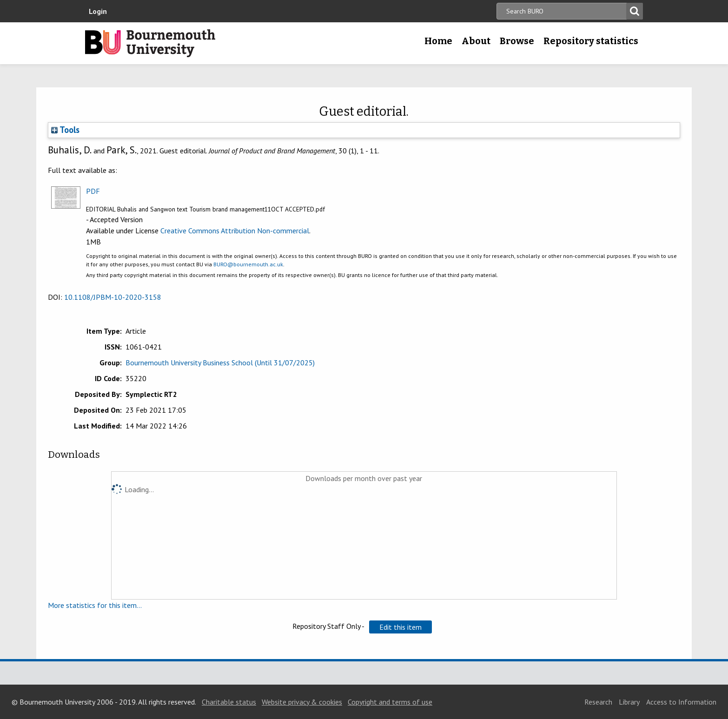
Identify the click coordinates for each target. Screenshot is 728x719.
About (476, 41)
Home (438, 41)
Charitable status (229, 702)
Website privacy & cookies (302, 702)
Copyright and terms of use (390, 702)
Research (598, 702)
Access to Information (681, 702)
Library (629, 702)
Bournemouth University (150, 43)
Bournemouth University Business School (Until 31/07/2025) (220, 363)
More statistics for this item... (95, 605)
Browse (517, 41)
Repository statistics (591, 41)
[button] (400, 627)
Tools (65, 130)
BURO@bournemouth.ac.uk (248, 264)
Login (98, 11)
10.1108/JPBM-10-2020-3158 (113, 297)
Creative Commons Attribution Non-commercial (235, 231)
